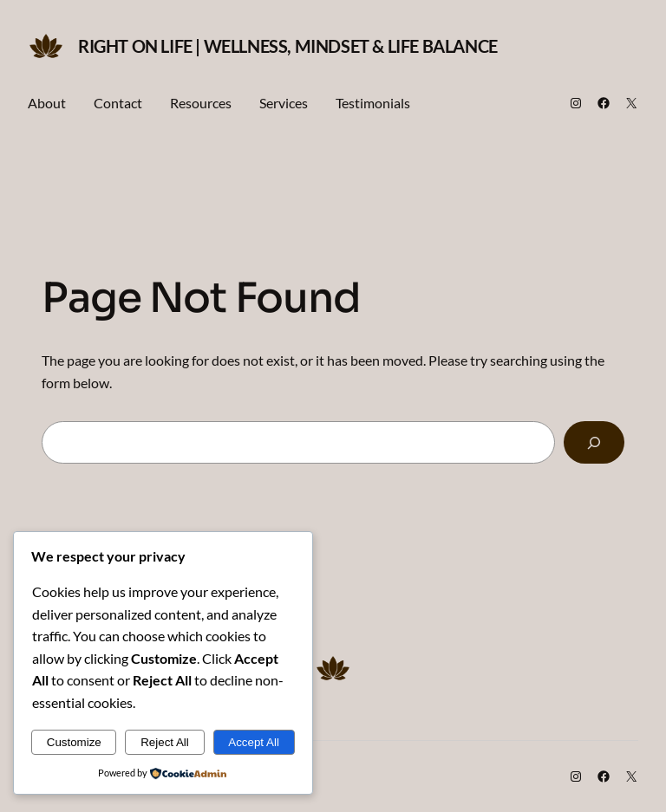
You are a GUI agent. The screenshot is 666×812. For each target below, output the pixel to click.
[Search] (594, 442)
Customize (74, 742)
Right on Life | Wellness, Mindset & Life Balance (288, 46)
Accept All (254, 742)
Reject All (165, 742)
